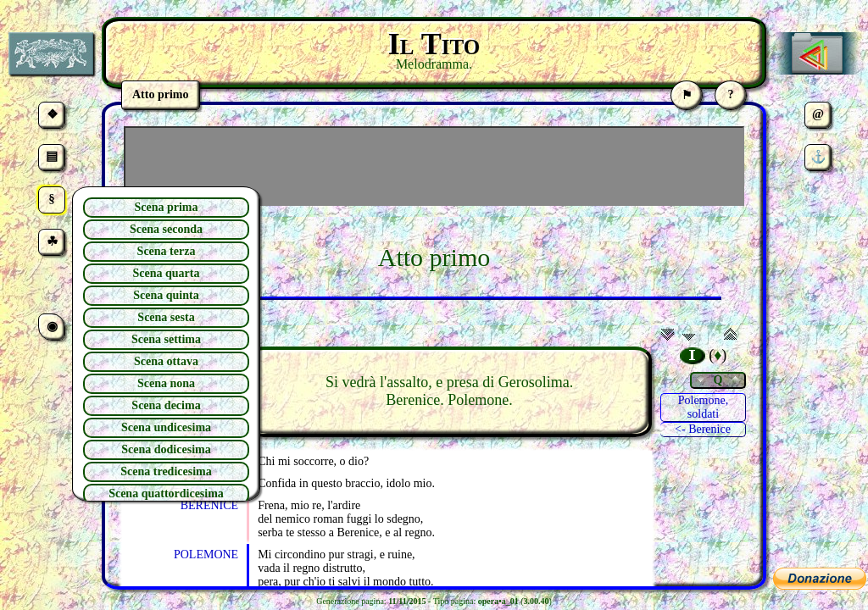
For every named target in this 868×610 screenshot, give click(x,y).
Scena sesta (166, 317)
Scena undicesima (166, 427)
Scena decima (166, 405)
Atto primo (434, 257)
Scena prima (166, 207)
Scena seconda (166, 229)
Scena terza (167, 251)
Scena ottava (166, 361)
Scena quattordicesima (166, 494)
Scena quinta (166, 295)
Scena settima (166, 339)
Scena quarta (167, 273)
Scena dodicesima (166, 449)
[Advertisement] (434, 166)
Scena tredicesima (166, 471)
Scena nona (166, 383)
